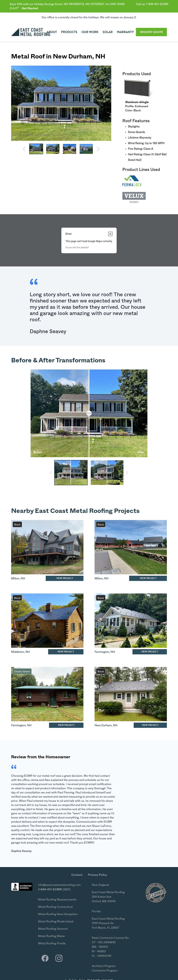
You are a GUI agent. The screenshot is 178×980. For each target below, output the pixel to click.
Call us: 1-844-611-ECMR (152, 4)
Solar (108, 32)
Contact (77, 875)
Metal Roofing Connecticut (55, 907)
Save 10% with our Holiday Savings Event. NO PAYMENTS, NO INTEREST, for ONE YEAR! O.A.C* (67, 6)
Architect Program (104, 966)
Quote (151, 32)
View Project (65, 578)
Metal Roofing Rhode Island (56, 922)
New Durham (72, 57)
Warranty (125, 32)
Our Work (90, 32)
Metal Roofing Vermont (53, 929)
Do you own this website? (77, 247)
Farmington (102, 652)
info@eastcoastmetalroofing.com (59, 885)
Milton (15, 578)
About (52, 32)
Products (69, 32)
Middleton (18, 652)
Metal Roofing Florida (52, 943)
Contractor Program (105, 971)
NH (100, 57)
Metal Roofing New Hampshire (58, 914)
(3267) (54, 890)
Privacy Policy (97, 875)
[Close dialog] (110, 234)
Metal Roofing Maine (51, 936)
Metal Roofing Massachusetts (57, 900)
